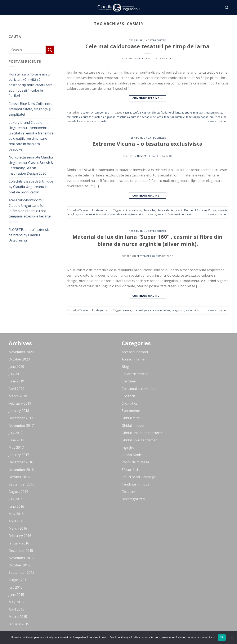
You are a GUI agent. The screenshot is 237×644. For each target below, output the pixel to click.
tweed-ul (72, 121)
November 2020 (21, 352)
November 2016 (21, 470)
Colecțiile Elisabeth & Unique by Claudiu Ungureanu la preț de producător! (31, 187)
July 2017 (16, 433)
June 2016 (16, 506)
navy (174, 310)
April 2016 (16, 521)
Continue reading (148, 98)
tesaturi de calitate (118, 214)
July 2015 (16, 587)
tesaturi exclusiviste (144, 214)
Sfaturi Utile (131, 470)
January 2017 (19, 455)
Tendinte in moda (135, 484)
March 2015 (18, 617)
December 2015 (21, 551)
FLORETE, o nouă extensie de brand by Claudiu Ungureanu (29, 235)
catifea (137, 112)
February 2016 (20, 536)
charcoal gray (141, 310)
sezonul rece (87, 214)
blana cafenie (165, 210)
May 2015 (16, 602)
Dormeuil (190, 210)
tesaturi (101, 214)
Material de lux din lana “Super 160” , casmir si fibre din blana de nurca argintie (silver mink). (147, 240)
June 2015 (16, 595)
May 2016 (16, 514)
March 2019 (18, 396)
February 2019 (20, 403)
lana (178, 112)
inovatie (223, 210)
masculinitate (214, 112)
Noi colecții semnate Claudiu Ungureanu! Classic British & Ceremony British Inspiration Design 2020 (31, 165)
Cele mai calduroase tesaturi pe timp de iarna (147, 46)
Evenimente (131, 411)
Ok (222, 637)
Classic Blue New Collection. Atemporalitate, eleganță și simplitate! (30, 109)
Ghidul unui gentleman (140, 440)
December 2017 (21, 418)
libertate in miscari (193, 112)
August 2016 (18, 492)
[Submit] (50, 50)
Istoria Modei (132, 455)
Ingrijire (128, 447)
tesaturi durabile (175, 117)
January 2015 (19, 624)
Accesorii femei (133, 359)
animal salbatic (132, 210)
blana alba (149, 210)
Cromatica (130, 403)
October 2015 (19, 565)
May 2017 (16, 447)
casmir (127, 112)
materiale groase (105, 117)
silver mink (192, 310)
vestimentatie (182, 214)
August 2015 (18, 580)
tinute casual (218, 117)
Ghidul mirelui (133, 418)
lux (75, 214)
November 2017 (21, 425)
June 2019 (16, 381)
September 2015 (21, 572)
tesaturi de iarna (153, 117)
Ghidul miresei (133, 425)
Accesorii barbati (135, 352)
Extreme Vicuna (207, 210)
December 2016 (21, 462)
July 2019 (16, 374)
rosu (181, 310)
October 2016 (19, 477)
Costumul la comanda (138, 389)
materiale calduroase (80, 117)
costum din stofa (153, 112)
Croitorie (129, 396)
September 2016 (21, 484)
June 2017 (16, 440)
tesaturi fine (165, 214)
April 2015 (16, 609)
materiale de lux (160, 310)
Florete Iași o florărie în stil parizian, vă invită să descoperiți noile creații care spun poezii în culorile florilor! (31, 85)
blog (169, 58)
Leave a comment (218, 121)
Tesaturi (135, 40)
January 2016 (19, 543)
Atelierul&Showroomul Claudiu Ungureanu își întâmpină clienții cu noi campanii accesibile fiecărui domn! (30, 211)
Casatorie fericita (135, 374)
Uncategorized (155, 40)
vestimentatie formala (93, 121)
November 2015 (21, 558)
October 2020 (19, 359)
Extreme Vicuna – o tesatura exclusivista (147, 144)
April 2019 (16, 389)
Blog (125, 367)
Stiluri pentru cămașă (138, 477)
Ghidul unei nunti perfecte (142, 433)
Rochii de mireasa (135, 462)
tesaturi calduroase (129, 117)
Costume (129, 381)
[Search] (227, 8)
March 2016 (18, 528)
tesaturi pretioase (197, 117)
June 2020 (16, 367)
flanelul (169, 112)
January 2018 (19, 411)
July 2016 (16, 499)
